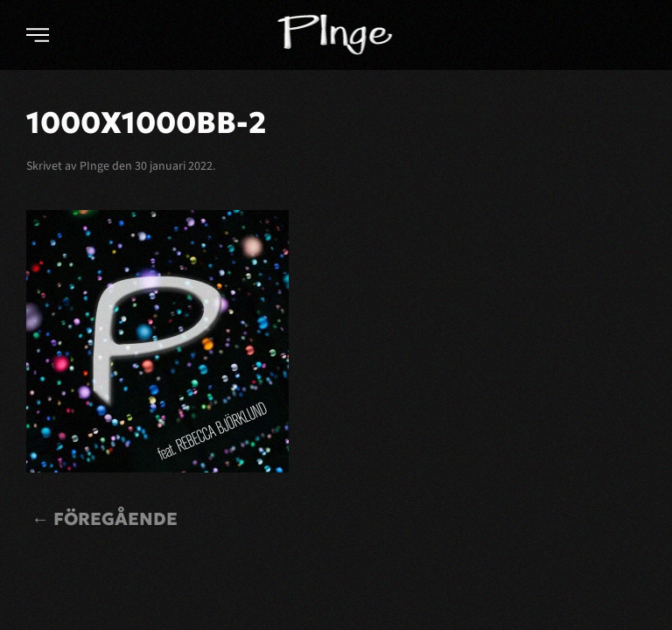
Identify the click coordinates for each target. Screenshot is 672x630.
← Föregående (105, 518)
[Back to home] (336, 35)
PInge (94, 166)
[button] (38, 35)
